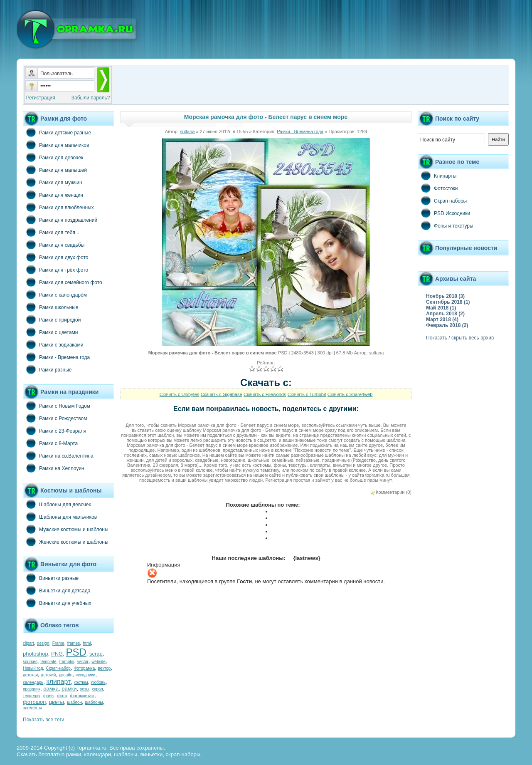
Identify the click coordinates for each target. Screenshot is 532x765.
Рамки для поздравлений (60, 220)
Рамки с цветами (50, 332)
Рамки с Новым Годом (57, 406)
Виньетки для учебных (57, 603)
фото (62, 696)
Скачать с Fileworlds (265, 394)
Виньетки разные (51, 578)
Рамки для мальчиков (56, 145)
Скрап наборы (442, 201)
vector (83, 662)
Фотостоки (438, 188)
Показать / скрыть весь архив (460, 338)
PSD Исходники (444, 213)
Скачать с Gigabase (222, 394)
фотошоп (34, 702)
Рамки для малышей (55, 170)
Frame (58, 643)
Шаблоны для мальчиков (60, 517)
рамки (69, 689)
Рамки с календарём (55, 295)
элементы (32, 708)
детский (48, 675)
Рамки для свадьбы (54, 245)
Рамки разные (47, 369)
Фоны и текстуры (446, 225)
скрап (98, 689)
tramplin (67, 662)
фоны (49, 696)
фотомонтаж (82, 696)
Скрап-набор (58, 668)
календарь (33, 682)
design (43, 643)
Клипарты (437, 176)
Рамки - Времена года (56, 357)
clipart (28, 643)
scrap (96, 654)
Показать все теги (44, 720)
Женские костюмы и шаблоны (66, 542)
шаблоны (94, 702)
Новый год (33, 668)
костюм (81, 682)
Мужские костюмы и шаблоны (66, 529)
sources (30, 662)
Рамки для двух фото (55, 257)
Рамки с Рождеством (55, 418)
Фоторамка (84, 668)
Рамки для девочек (53, 157)
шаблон (74, 702)
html (87, 643)
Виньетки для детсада (57, 590)
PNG (57, 654)
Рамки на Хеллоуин (54, 468)
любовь (98, 682)
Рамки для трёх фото (55, 270)
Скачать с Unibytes (180, 394)
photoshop (36, 654)
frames (74, 643)
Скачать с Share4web (350, 394)
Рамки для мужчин (53, 182)
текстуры (32, 696)
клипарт (58, 682)
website (99, 662)
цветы (57, 702)
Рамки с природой (52, 319)
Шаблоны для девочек (57, 504)
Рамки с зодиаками (53, 344)
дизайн (66, 675)
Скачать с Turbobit (307, 394)
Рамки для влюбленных (58, 207)
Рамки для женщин (53, 195)
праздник (32, 689)
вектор (105, 668)
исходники (86, 675)
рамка (51, 689)
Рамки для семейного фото (63, 282)
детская (30, 675)
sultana (187, 131)
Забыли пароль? (91, 98)
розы (85, 689)
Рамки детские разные (57, 132)
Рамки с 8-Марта (50, 443)
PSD (76, 652)
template (48, 662)
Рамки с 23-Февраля (55, 431)
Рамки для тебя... (51, 232)
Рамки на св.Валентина (58, 456)
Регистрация (41, 98)
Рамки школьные (50, 307)
